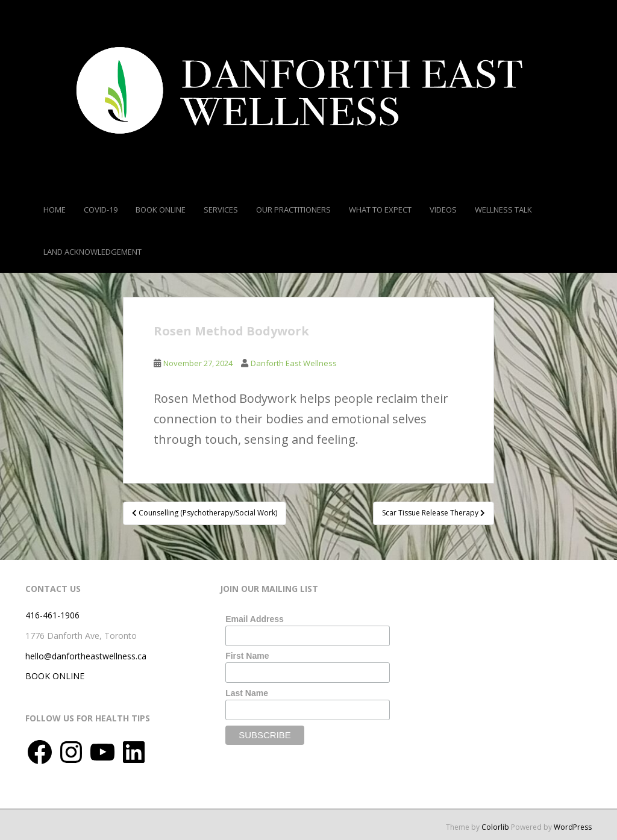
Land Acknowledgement (92, 252)
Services (221, 210)
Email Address (255, 619)
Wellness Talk (503, 210)
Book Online (161, 210)
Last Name (247, 693)
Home (55, 210)
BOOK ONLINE (55, 676)
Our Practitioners (293, 210)
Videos (443, 210)
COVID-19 (101, 210)
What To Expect (380, 210)
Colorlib (495, 827)
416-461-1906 (52, 615)
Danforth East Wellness (294, 363)
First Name (247, 656)
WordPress (573, 827)
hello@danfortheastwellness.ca (86, 656)
